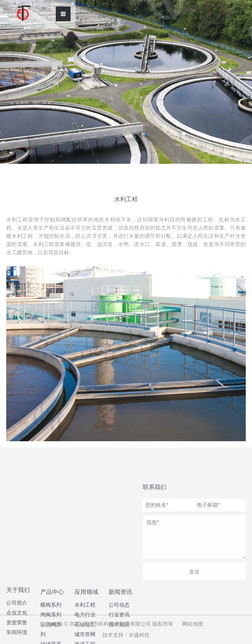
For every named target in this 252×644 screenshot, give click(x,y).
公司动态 (119, 555)
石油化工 (85, 542)
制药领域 (85, 591)
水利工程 (85, 523)
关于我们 (18, 488)
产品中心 (52, 494)
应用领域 (86, 510)
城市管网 (85, 552)
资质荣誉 (17, 521)
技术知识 (119, 574)
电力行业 (85, 532)
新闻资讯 (120, 542)
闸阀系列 (51, 517)
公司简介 (17, 501)
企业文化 (17, 511)
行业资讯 (119, 565)
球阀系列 (51, 586)
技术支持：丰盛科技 (126, 635)
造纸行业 (85, 582)
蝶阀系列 (51, 507)
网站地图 (193, 624)
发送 (194, 572)
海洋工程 (85, 562)
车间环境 (17, 530)
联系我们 (155, 487)
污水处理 (85, 572)
